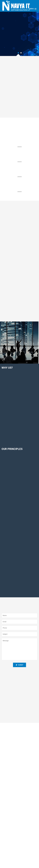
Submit (19, 665)
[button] (33, 9)
